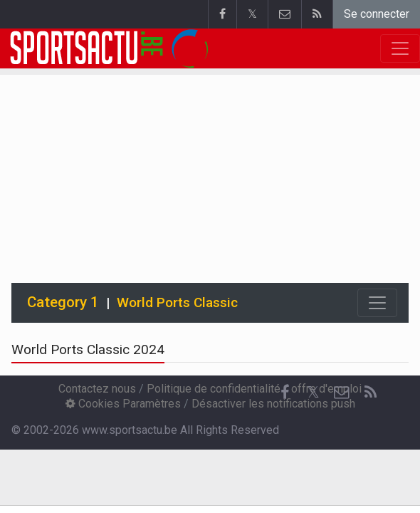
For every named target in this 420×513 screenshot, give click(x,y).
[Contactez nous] (342, 393)
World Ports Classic (177, 302)
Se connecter (377, 14)
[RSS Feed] (370, 393)
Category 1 (63, 302)
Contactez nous (97, 389)
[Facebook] (285, 393)
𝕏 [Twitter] (313, 392)
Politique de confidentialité (214, 389)
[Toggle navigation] (377, 303)
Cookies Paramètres (123, 404)
